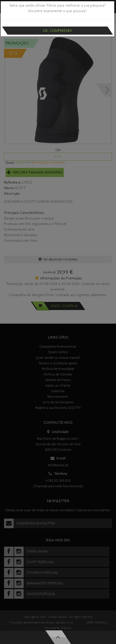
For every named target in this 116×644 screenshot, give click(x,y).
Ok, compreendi (57, 31)
